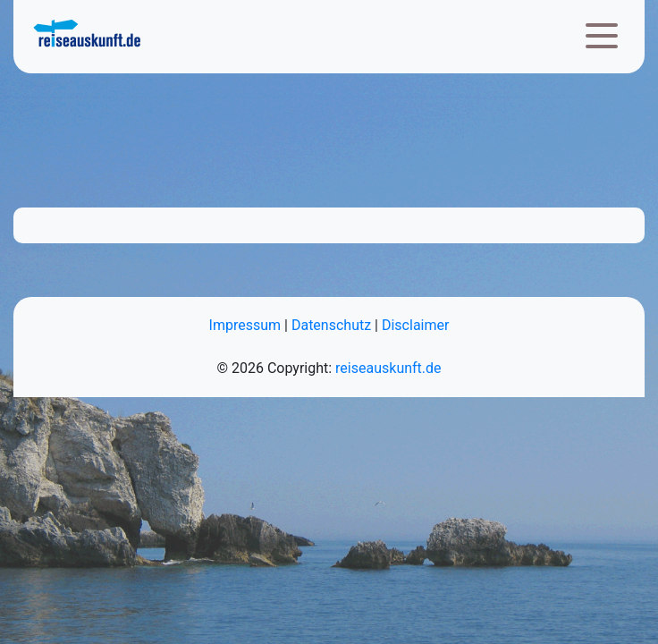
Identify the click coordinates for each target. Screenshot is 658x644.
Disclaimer (415, 325)
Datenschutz (331, 325)
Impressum (245, 325)
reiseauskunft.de (388, 368)
